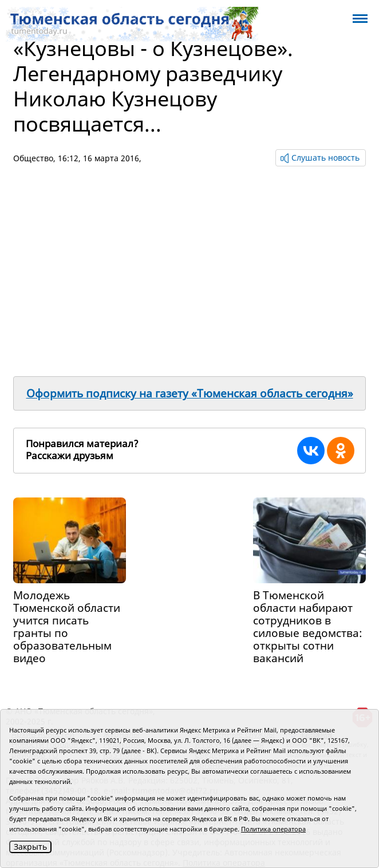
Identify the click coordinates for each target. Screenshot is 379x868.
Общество (33, 158)
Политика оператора (273, 829)
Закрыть (30, 847)
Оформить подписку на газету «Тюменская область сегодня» (190, 393)
